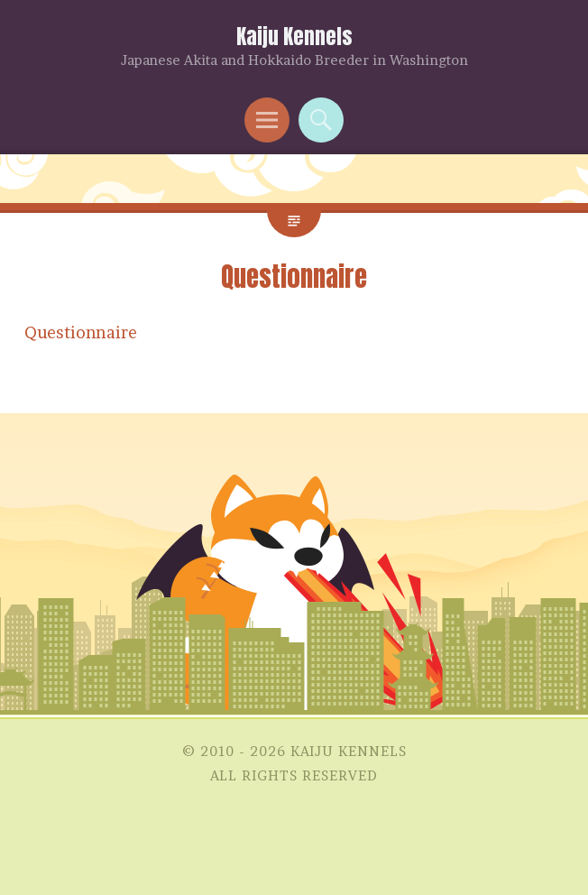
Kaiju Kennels (294, 37)
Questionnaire (81, 332)
